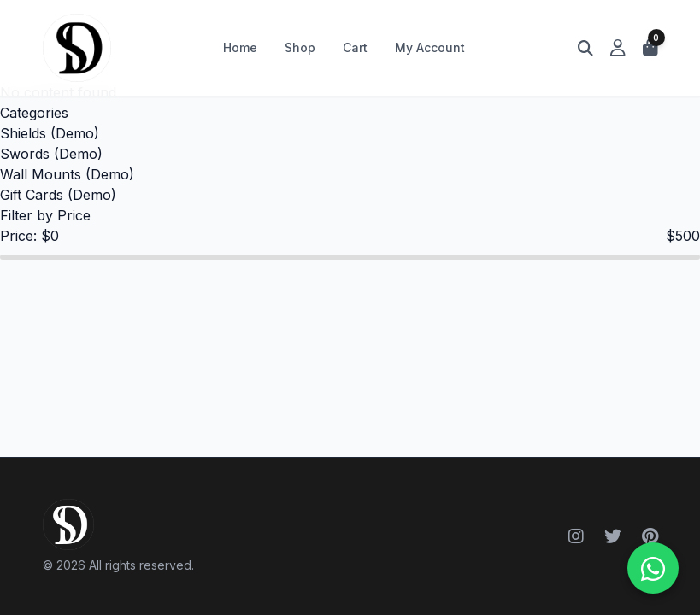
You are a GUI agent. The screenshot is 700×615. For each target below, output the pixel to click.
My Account (430, 47)
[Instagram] (576, 536)
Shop (300, 47)
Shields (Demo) (50, 133)
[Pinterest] (650, 536)
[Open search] (585, 48)
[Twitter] (613, 536)
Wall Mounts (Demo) (67, 174)
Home (240, 47)
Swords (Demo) (51, 154)
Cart (355, 47)
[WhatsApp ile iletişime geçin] (653, 568)
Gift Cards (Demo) (58, 195)
